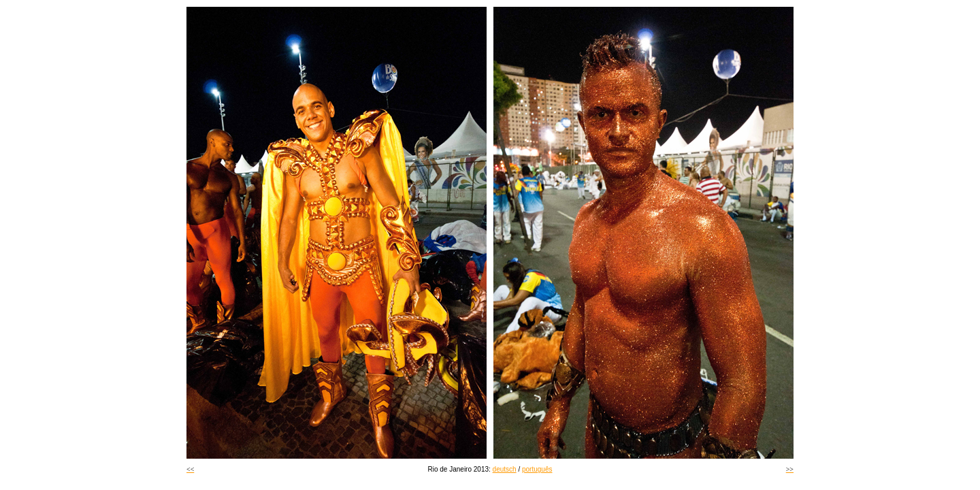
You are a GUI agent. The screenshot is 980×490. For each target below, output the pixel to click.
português (537, 469)
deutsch (505, 469)
